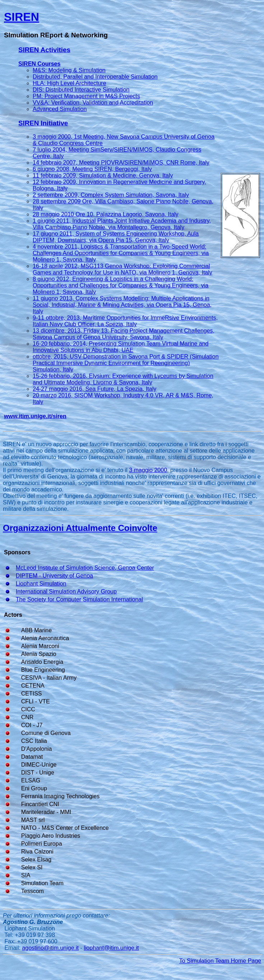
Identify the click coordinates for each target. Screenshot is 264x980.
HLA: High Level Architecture (70, 83)
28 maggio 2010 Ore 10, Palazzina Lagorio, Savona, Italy (106, 214)
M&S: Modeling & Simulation (69, 70)
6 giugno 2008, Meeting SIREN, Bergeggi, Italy (92, 169)
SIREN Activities (44, 50)
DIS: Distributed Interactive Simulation (81, 90)
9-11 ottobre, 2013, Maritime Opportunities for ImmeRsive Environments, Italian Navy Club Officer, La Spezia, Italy (125, 321)
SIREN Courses (39, 64)
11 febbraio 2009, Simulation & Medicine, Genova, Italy (103, 175)
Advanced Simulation (60, 109)
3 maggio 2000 (148, 470)
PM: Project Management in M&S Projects (86, 96)
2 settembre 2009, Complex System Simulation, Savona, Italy (111, 195)
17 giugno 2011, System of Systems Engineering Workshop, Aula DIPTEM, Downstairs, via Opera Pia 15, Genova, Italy (116, 237)
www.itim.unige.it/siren (35, 416)
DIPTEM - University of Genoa (54, 576)
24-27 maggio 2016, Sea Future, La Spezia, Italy (94, 389)
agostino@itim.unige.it (50, 948)
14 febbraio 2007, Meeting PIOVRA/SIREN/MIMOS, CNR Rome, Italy (121, 163)
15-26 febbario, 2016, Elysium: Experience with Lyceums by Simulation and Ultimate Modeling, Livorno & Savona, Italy (123, 379)
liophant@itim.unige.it (111, 948)
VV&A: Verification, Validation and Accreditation (93, 103)
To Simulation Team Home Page (220, 961)
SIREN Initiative (43, 123)
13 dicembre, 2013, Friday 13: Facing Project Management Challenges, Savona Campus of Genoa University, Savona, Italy (124, 334)
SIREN (22, 17)
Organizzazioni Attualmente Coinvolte (80, 528)
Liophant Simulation (41, 584)
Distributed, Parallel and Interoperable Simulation (95, 77)
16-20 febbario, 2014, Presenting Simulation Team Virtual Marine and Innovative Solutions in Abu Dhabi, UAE (121, 347)
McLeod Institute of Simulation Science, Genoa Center (85, 568)
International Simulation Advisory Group (66, 591)
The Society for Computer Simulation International (79, 599)
